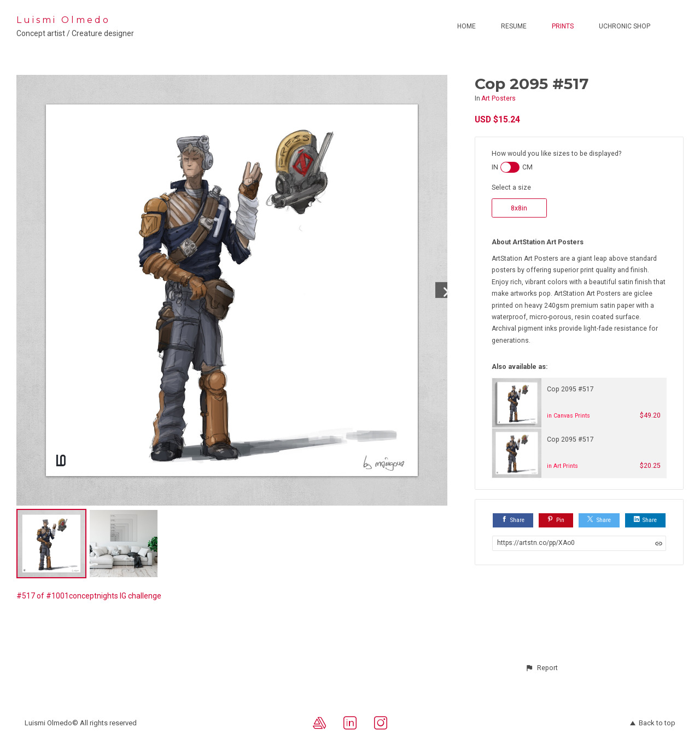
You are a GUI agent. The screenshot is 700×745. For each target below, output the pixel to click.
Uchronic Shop (625, 26)
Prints (563, 26)
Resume (514, 26)
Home (466, 26)
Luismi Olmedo (63, 20)
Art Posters (498, 98)
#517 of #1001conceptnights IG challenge (89, 596)
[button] (541, 668)
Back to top (653, 723)
